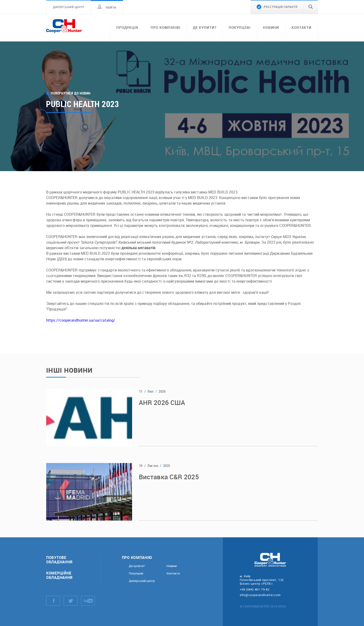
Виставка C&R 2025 (169, 478)
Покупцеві (240, 27)
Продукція (127, 27)
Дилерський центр (142, 581)
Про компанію (166, 27)
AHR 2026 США (162, 403)
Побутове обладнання (59, 560)
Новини (271, 27)
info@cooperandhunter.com (260, 595)
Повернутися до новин (71, 93)
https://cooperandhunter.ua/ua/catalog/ (81, 320)
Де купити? (205, 27)
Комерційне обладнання (59, 575)
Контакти (302, 27)
